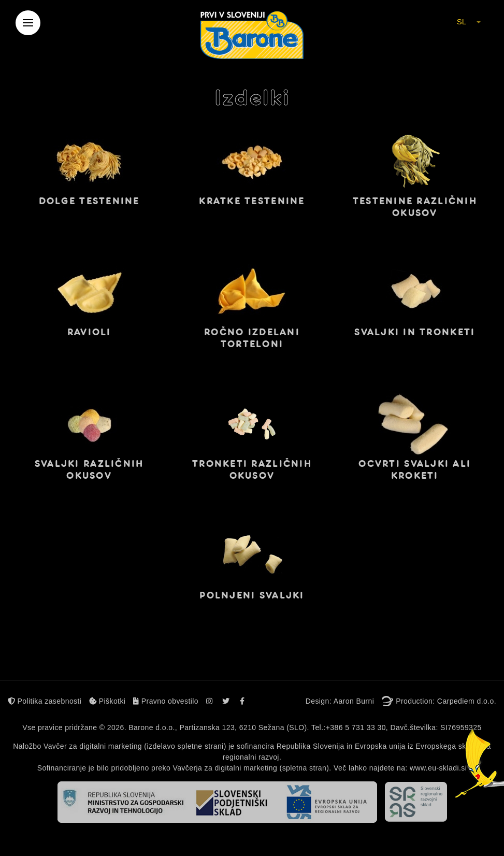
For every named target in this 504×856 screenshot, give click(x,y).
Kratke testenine (252, 201)
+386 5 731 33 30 (356, 727)
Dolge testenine (89, 201)
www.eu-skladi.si (438, 768)
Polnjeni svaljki (252, 595)
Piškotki (107, 701)
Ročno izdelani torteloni (252, 338)
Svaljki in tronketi (415, 332)
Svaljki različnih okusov (89, 470)
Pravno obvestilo (166, 701)
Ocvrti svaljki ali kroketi (415, 470)
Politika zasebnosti (45, 701)
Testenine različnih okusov (415, 207)
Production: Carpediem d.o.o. (446, 701)
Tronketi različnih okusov (252, 470)
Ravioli (89, 332)
